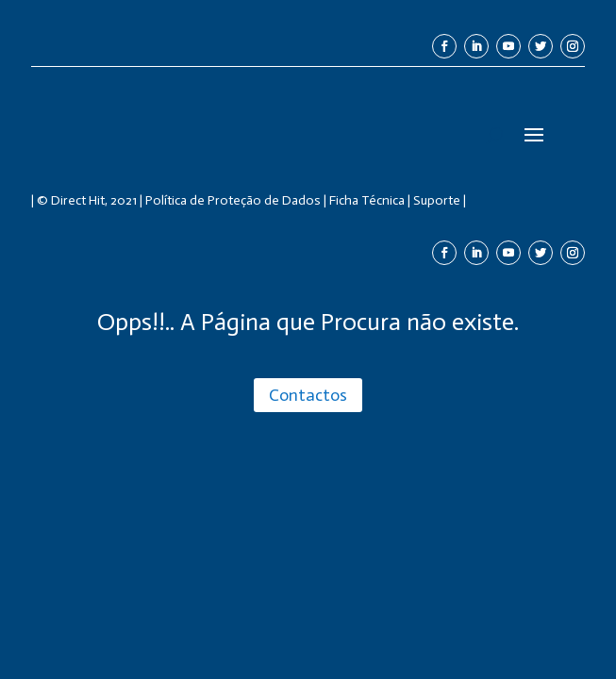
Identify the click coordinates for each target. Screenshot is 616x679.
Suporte (437, 200)
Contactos (308, 395)
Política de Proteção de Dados (233, 200)
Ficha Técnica (367, 200)
